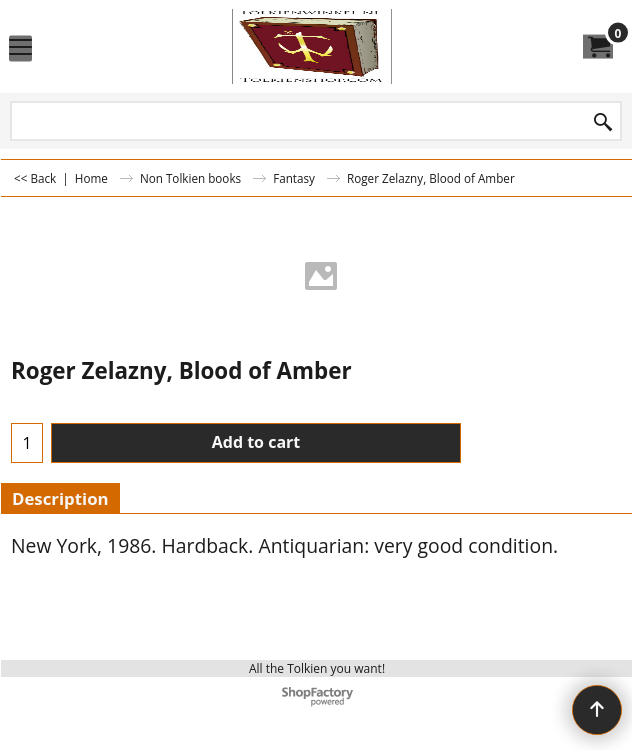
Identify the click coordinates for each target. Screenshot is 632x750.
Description (60, 498)
